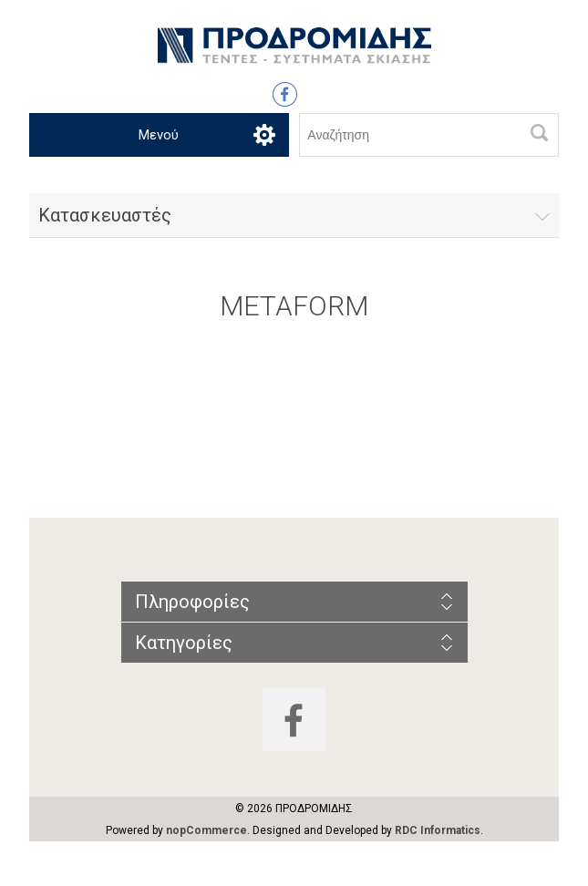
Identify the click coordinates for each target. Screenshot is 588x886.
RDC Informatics (438, 830)
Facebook (285, 94)
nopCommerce (206, 830)
